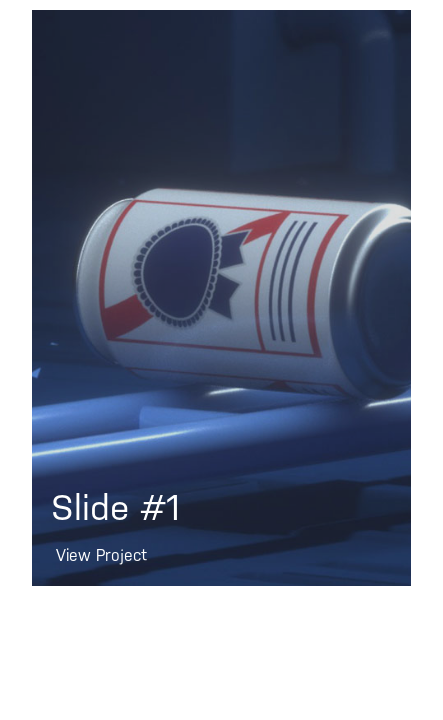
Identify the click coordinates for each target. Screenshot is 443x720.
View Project (101, 556)
